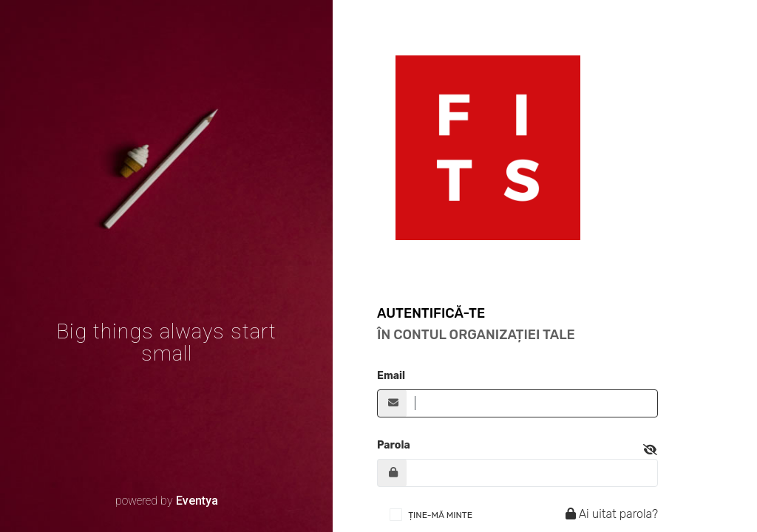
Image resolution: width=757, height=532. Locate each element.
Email (391, 376)
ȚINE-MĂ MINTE (440, 515)
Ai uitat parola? (610, 514)
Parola (394, 445)
